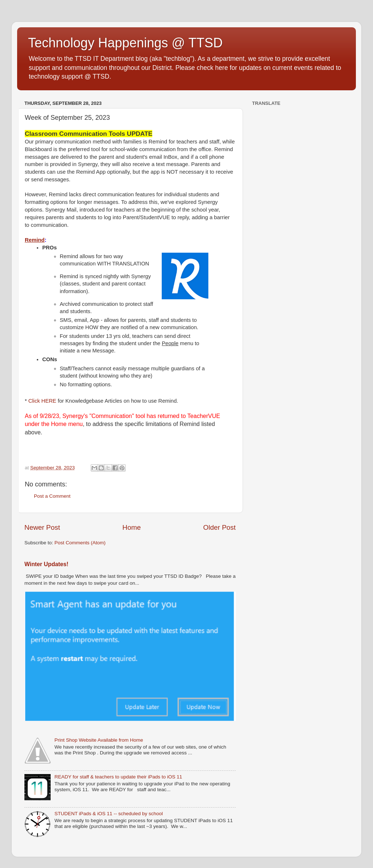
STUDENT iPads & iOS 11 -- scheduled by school (109, 814)
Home (131, 527)
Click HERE (42, 401)
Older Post (219, 527)
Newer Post (42, 527)
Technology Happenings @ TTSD (125, 43)
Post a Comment (52, 496)
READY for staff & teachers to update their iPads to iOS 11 (118, 777)
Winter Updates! (46, 564)
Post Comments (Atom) (80, 543)
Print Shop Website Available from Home (99, 740)
